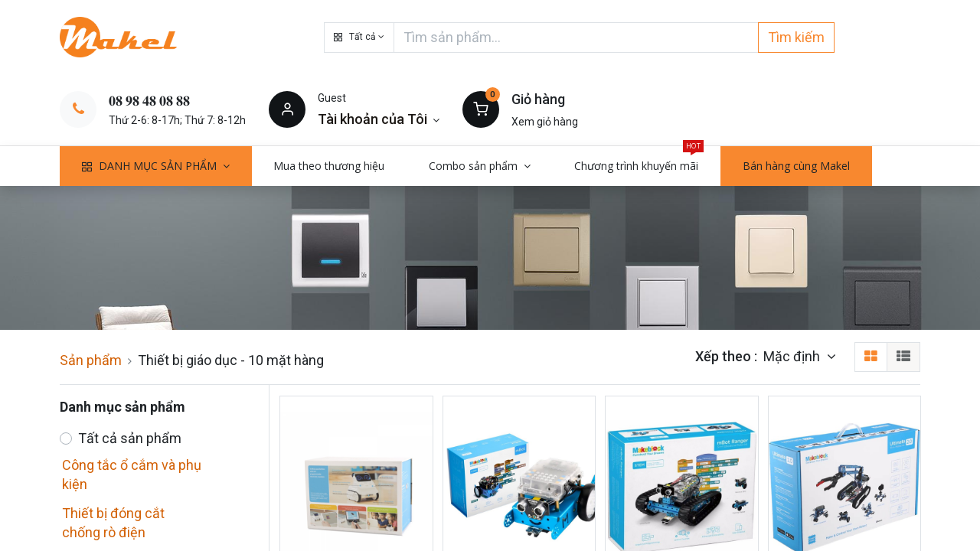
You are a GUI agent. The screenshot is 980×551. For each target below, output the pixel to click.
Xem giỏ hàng (545, 122)
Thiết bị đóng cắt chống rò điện (113, 523)
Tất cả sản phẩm (130, 438)
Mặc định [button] (793, 356)
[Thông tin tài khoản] (379, 119)
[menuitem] (330, 166)
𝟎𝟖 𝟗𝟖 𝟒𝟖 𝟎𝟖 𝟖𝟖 (149, 101)
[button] (359, 37)
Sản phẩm (91, 360)
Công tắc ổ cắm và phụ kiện (132, 474)
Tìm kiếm (796, 37)
